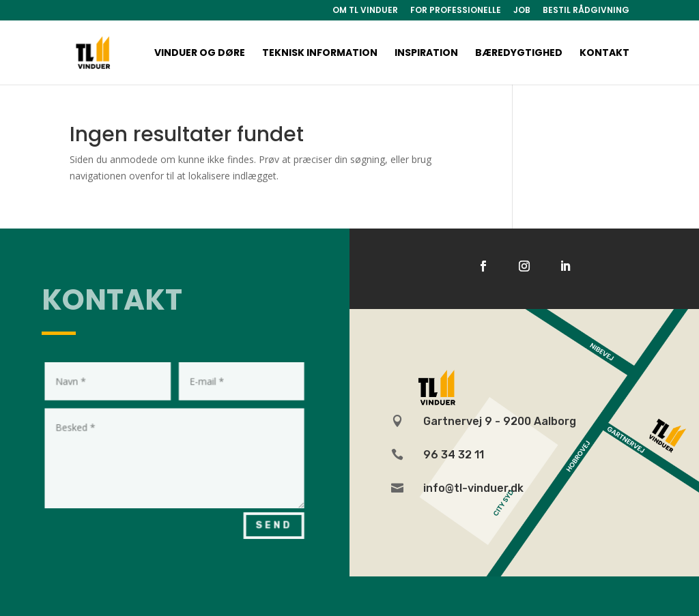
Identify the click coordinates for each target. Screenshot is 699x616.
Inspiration (426, 54)
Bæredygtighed (519, 54)
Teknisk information (320, 54)
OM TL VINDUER (365, 11)
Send (266, 519)
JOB (522, 11)
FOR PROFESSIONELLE (456, 11)
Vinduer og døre (200, 54)
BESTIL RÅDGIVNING (586, 11)
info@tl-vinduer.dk (473, 488)
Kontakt (604, 54)
